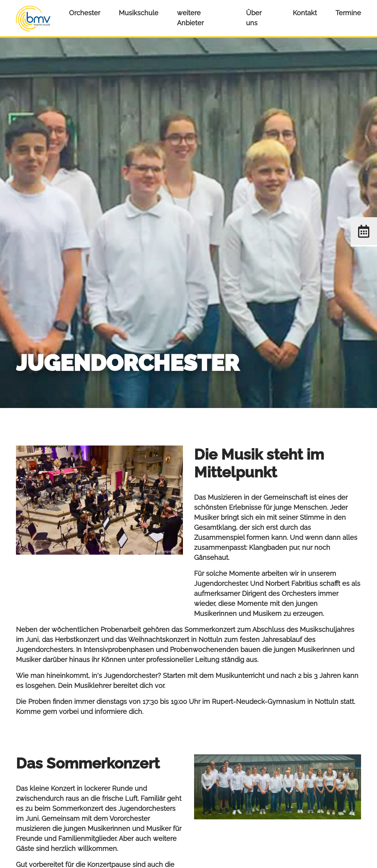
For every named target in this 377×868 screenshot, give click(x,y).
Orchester (85, 13)
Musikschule (139, 13)
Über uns (254, 18)
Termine (348, 13)
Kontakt (305, 13)
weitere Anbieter (190, 18)
